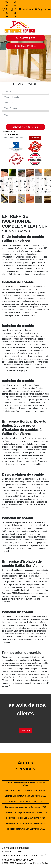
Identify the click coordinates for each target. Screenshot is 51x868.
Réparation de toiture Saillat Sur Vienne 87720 (26, 829)
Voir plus (26, 730)
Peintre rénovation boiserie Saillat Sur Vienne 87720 (26, 784)
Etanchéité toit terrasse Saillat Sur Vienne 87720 (26, 790)
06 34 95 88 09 (13, 9)
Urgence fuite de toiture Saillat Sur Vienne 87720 (26, 796)
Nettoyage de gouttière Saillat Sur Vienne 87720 (26, 801)
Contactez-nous (26, 38)
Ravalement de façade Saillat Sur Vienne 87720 (26, 807)
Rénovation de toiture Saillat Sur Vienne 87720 (26, 823)
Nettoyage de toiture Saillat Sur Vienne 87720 (26, 818)
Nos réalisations (26, 46)
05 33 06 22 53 (5, 9)
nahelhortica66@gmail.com (34, 9)
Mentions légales (40, 863)
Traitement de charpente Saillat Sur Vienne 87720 (26, 812)
